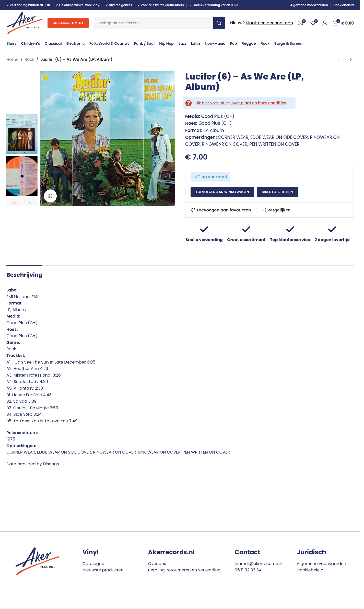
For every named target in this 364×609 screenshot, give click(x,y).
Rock (29, 59)
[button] (14, 202)
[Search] (159, 23)
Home (13, 59)
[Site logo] (24, 23)
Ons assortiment (68, 23)
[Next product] (351, 60)
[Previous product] (338, 60)
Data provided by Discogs (33, 464)
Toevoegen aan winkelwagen (222, 192)
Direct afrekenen (277, 192)
